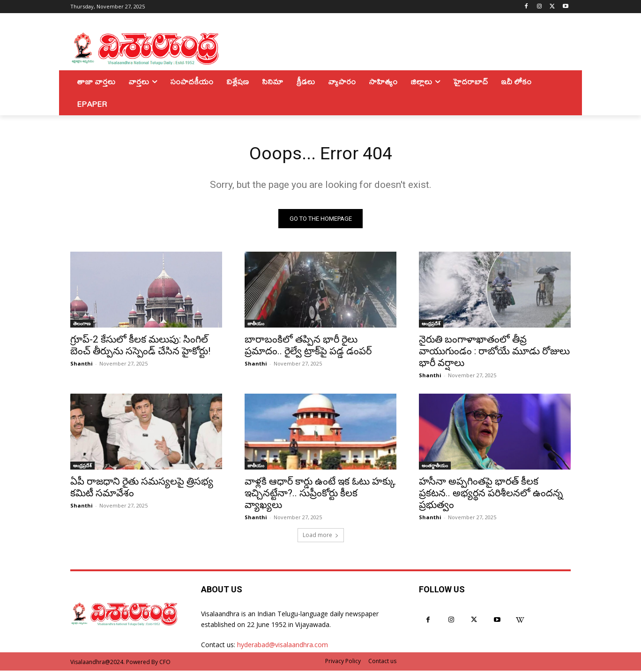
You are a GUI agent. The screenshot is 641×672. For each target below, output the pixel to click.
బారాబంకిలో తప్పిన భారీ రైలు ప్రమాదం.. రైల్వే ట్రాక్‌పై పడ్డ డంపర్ (308, 347)
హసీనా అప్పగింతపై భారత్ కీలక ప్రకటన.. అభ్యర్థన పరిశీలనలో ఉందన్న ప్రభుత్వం (491, 494)
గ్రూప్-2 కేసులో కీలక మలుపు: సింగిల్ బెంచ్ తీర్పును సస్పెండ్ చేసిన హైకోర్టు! (140, 347)
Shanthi (82, 365)
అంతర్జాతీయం (435, 467)
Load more (321, 536)
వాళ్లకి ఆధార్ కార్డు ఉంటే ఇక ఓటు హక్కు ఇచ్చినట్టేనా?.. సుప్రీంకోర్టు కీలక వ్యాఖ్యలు (320, 494)
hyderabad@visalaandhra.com (283, 646)
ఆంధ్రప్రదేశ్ (431, 325)
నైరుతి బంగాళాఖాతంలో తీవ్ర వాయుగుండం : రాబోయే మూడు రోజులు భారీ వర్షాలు (494, 352)
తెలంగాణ (82, 325)
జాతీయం (256, 325)
